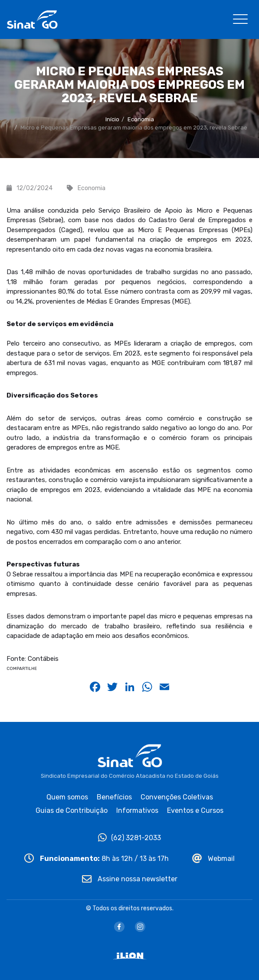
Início (112, 119)
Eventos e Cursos (195, 810)
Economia (141, 119)
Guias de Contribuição (72, 810)
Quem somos (67, 797)
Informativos (137, 810)
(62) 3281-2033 (129, 838)
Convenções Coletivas (177, 797)
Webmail (213, 859)
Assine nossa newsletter (130, 879)
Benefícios (114, 797)
